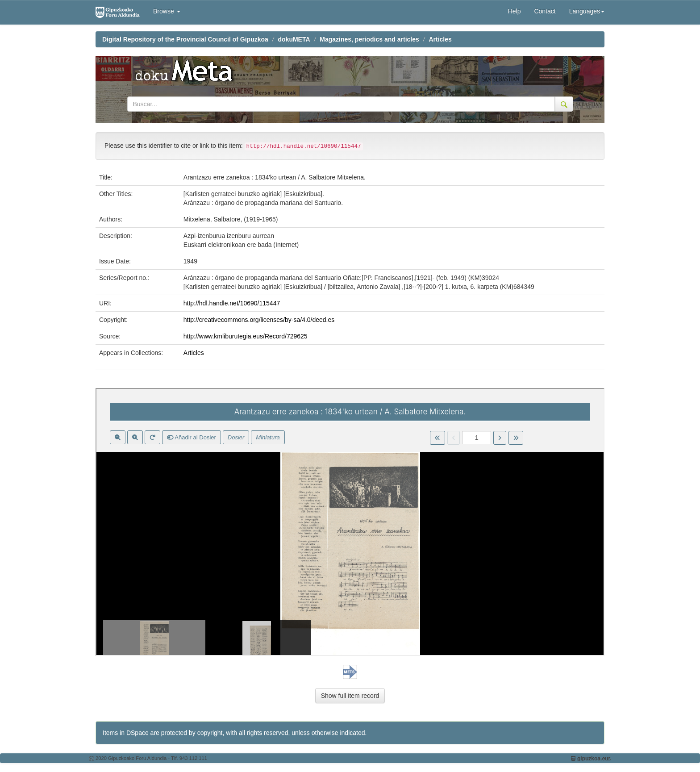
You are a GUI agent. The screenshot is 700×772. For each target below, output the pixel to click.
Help (515, 11)
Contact (545, 11)
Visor (350, 522)
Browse (167, 11)
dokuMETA (294, 39)
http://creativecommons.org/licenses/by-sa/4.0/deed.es (259, 320)
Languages (587, 11)
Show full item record (350, 696)
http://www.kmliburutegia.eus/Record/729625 (246, 336)
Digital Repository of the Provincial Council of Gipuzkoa (185, 39)
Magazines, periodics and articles (369, 39)
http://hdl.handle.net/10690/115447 (232, 303)
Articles (440, 39)
